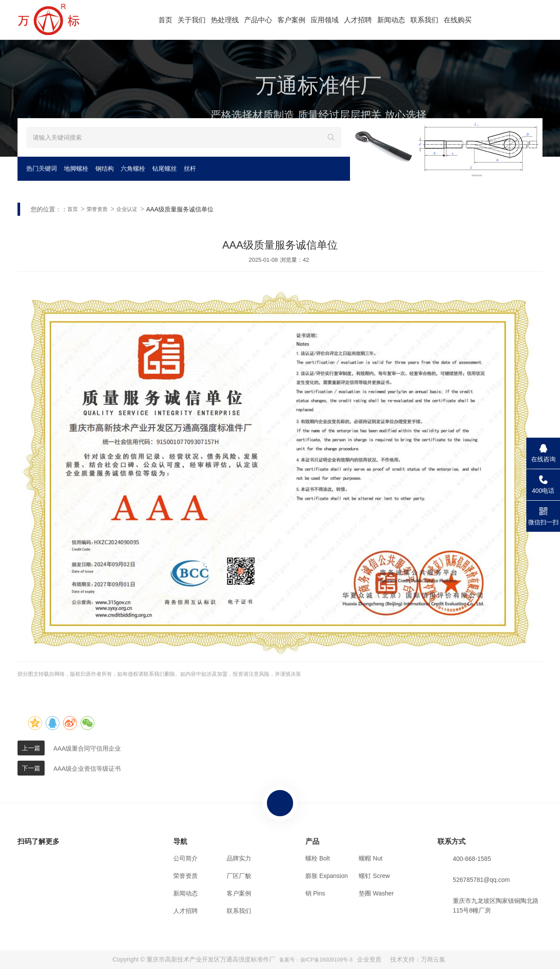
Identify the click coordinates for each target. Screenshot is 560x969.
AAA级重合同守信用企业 (87, 748)
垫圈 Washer (376, 893)
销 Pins (315, 893)
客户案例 (291, 20)
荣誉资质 (97, 209)
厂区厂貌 (239, 876)
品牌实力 (239, 858)
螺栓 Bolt (318, 858)
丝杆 (190, 169)
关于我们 (192, 20)
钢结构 (105, 169)
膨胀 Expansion (327, 876)
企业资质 (369, 959)
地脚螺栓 (76, 169)
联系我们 (424, 20)
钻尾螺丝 (164, 169)
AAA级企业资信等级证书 (87, 769)
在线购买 (458, 20)
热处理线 (225, 20)
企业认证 (127, 209)
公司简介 (185, 858)
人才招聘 (358, 20)
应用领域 (325, 20)
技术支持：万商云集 (418, 959)
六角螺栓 (133, 169)
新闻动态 (391, 20)
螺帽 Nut (371, 858)
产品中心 (258, 20)
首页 (165, 20)
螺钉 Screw (374, 876)
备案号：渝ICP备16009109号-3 (316, 960)
